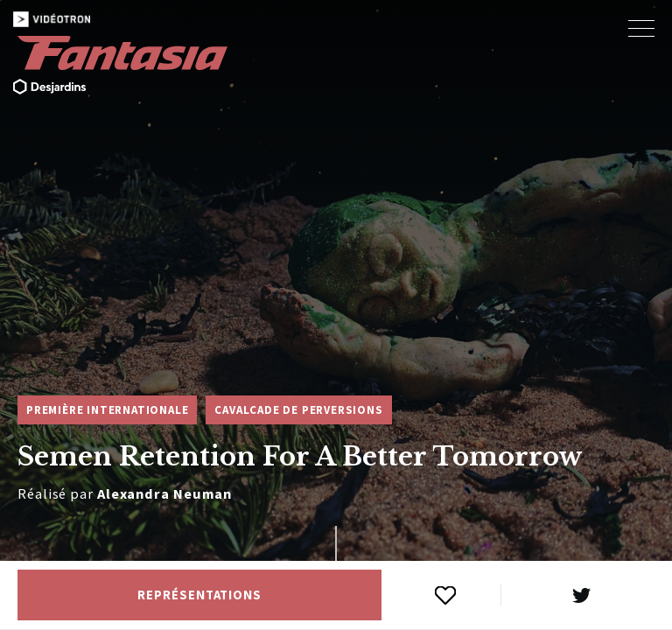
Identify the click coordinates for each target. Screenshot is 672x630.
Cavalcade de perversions (298, 410)
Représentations (199, 595)
